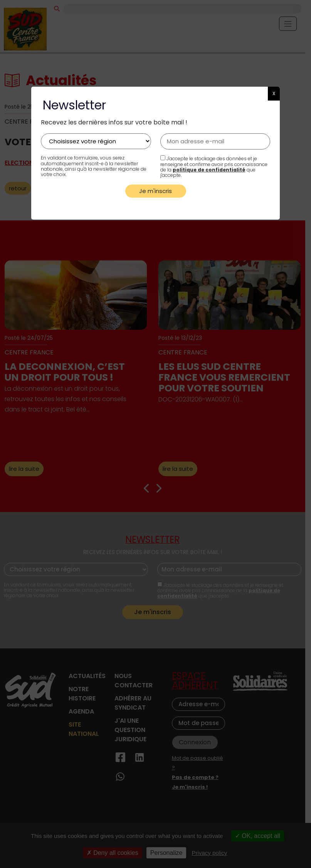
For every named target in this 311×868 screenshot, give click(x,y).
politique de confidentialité (209, 170)
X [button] (274, 93)
